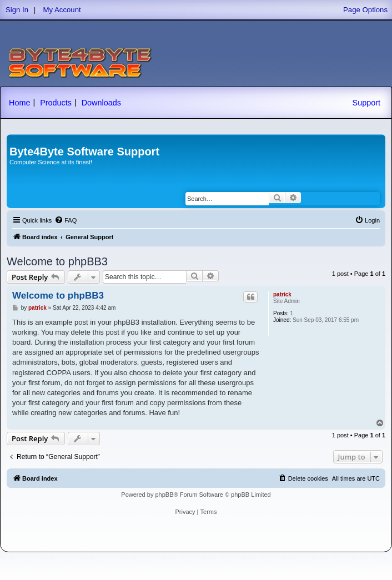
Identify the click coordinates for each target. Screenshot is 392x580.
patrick (282, 294)
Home (19, 103)
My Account (62, 10)
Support (366, 103)
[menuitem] (66, 220)
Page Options (365, 10)
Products (56, 103)
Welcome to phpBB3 (57, 261)
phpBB (164, 495)
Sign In (17, 10)
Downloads (101, 103)
